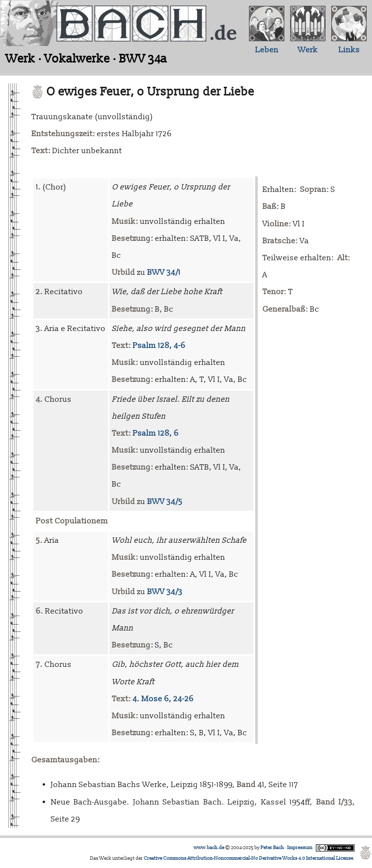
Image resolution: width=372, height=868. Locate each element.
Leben (267, 50)
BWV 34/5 (165, 502)
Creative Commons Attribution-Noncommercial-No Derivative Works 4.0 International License (248, 858)
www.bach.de (209, 848)
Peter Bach (272, 848)
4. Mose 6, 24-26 (163, 699)
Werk (308, 50)
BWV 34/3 (165, 592)
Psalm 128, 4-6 (159, 346)
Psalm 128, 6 (156, 433)
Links (349, 50)
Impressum (300, 848)
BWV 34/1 (164, 272)
